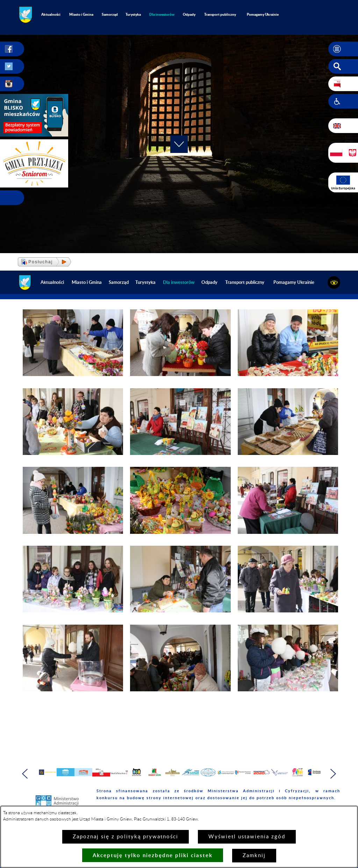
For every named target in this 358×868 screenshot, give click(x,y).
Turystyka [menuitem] (133, 14)
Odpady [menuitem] (189, 14)
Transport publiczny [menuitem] (220, 14)
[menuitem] (162, 14)
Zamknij (254, 856)
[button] (343, 49)
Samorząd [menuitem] (110, 14)
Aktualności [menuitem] (51, 14)
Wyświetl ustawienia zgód (247, 837)
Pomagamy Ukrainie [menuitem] (263, 14)
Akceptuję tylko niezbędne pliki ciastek (153, 855)
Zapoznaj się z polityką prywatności (126, 837)
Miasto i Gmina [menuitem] (81, 14)
